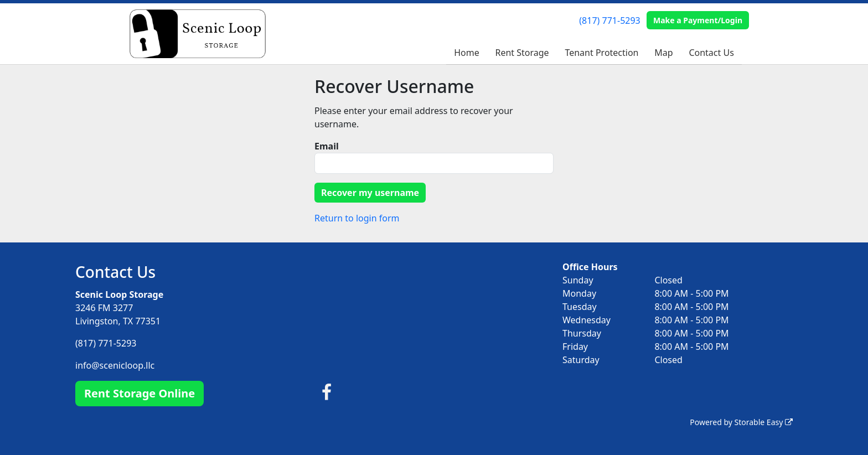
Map (663, 53)
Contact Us (711, 53)
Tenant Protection (601, 53)
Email (327, 146)
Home (467, 53)
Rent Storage (522, 53)
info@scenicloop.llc (115, 365)
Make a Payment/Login (698, 20)
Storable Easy (764, 422)
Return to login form (357, 218)
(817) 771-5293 (609, 20)
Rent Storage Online (139, 393)
